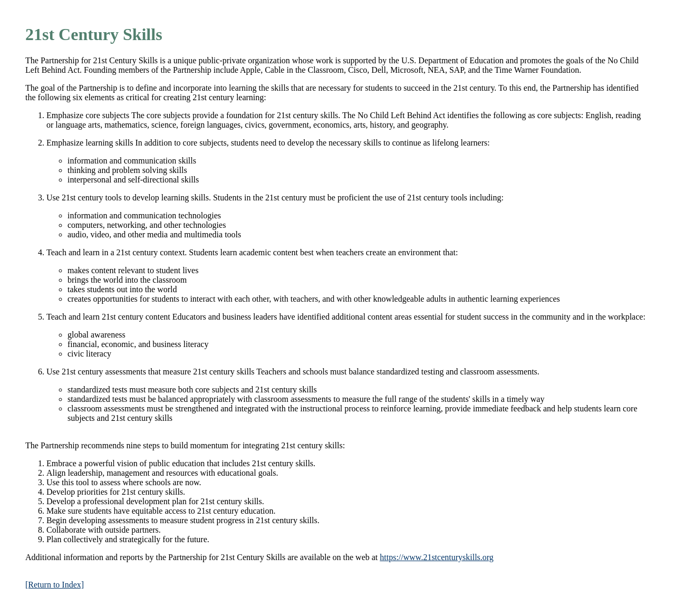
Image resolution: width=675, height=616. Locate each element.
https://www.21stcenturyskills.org (437, 557)
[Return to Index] (55, 585)
